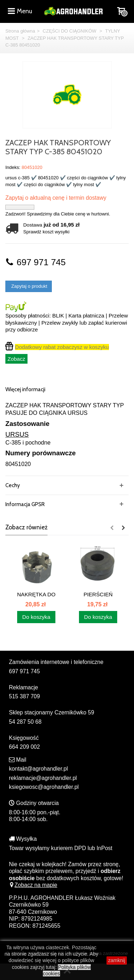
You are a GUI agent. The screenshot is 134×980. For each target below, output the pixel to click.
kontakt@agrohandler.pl (38, 769)
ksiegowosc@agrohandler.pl (44, 787)
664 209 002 (24, 747)
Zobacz (16, 359)
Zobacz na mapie (33, 885)
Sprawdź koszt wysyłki (46, 232)
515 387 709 (24, 696)
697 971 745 (36, 262)
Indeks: (13, 167)
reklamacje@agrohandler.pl (43, 778)
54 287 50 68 (25, 722)
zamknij (117, 960)
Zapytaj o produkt (29, 286)
